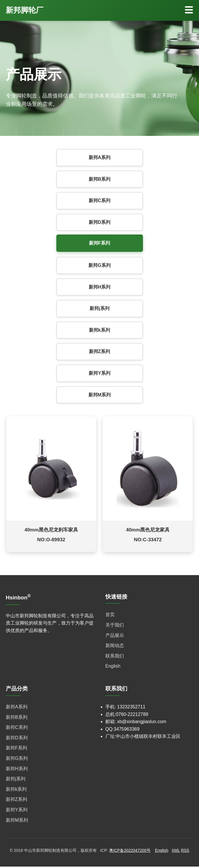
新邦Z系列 (100, 351)
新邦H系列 (100, 287)
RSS (185, 852)
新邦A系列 (100, 157)
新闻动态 (115, 647)
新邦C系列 (100, 201)
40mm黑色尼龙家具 (148, 531)
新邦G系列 (99, 265)
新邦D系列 (100, 222)
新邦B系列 (100, 179)
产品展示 (115, 637)
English (113, 667)
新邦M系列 (100, 395)
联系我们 (115, 657)
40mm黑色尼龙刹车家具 (51, 531)
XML (176, 852)
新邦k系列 (100, 330)
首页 (110, 616)
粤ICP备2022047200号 (130, 852)
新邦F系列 (100, 243)
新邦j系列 (99, 308)
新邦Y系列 (100, 373)
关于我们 (115, 626)
